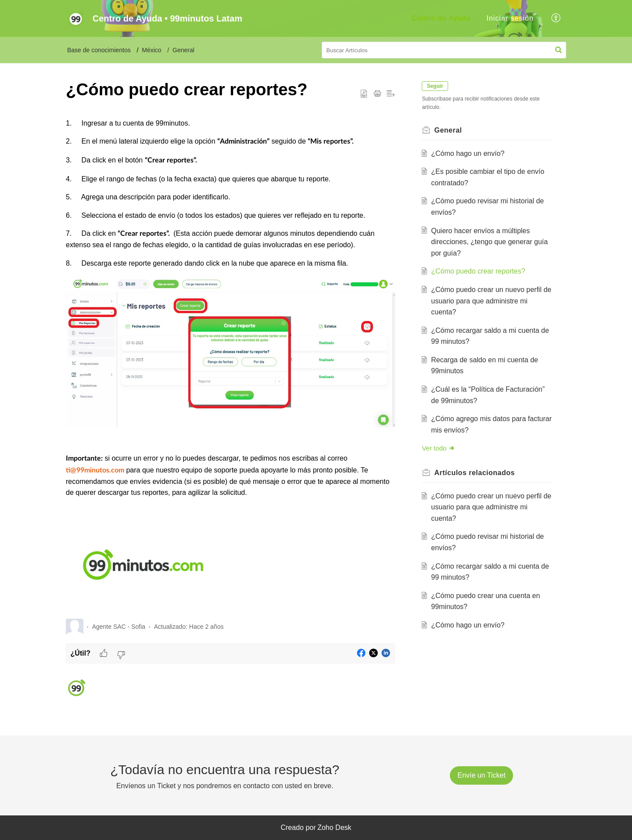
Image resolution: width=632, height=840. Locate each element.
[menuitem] (441, 18)
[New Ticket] (481, 775)
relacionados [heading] (476, 473)
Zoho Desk (334, 827)
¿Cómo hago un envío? (469, 153)
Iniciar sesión (510, 18)
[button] (556, 18)
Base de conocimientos (99, 50)
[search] (444, 50)
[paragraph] (230, 365)
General (183, 50)
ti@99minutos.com (95, 470)
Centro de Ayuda (441, 18)
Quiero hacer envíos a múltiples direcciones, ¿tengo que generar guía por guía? (491, 242)
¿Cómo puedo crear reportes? (479, 271)
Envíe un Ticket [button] (481, 775)
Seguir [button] (436, 86)
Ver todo (440, 448)
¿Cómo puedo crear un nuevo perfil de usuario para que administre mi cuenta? (488, 301)
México (151, 50)
